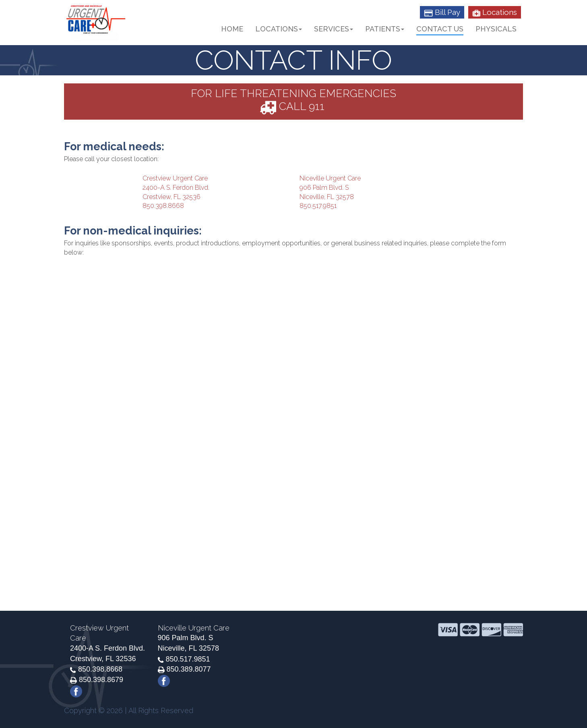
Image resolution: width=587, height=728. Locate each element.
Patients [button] (385, 29)
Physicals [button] (496, 29)
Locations (495, 12)
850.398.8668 (163, 206)
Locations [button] (279, 29)
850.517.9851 (318, 206)
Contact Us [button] (440, 29)
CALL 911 (292, 106)
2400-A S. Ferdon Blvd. (176, 188)
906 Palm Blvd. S (324, 188)
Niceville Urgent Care (330, 178)
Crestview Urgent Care (175, 178)
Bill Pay (442, 12)
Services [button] (334, 29)
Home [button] (232, 29)
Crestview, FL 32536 (172, 197)
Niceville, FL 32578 (327, 197)
